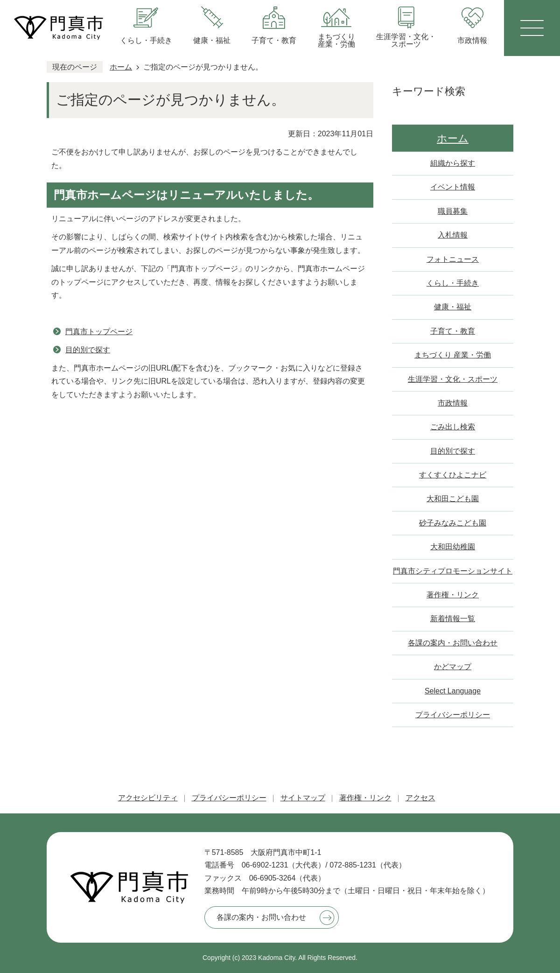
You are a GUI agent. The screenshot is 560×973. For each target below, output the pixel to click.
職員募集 (453, 211)
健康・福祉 (453, 307)
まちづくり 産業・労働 (453, 355)
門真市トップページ (99, 332)
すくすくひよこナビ (453, 475)
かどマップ (453, 667)
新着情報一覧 (453, 619)
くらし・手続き (453, 283)
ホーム (121, 67)
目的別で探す (88, 350)
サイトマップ (303, 798)
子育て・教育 (453, 331)
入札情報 (453, 235)
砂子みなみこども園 (453, 523)
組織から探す (453, 163)
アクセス (420, 798)
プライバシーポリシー (453, 715)
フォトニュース (453, 259)
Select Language (453, 691)
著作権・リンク (453, 595)
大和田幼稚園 (453, 547)
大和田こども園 (453, 499)
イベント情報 (453, 187)
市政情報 (453, 403)
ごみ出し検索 (453, 427)
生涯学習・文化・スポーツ (453, 379)
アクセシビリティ (148, 798)
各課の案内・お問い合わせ (453, 643)
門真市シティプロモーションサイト (453, 571)
